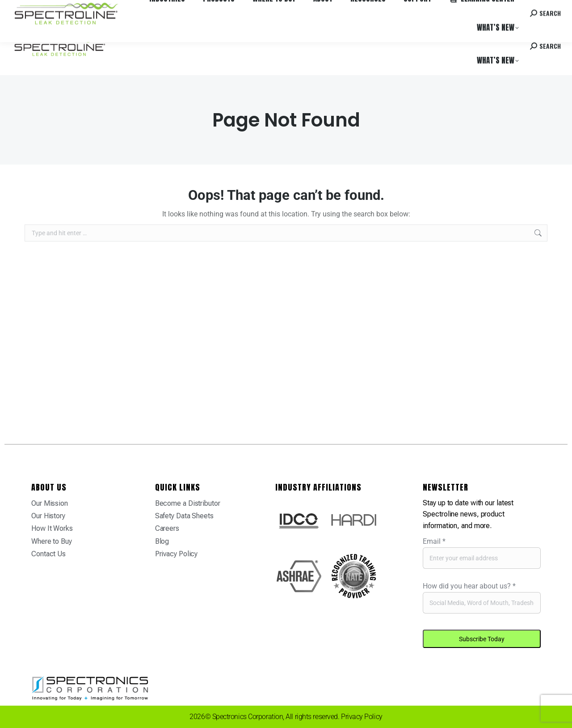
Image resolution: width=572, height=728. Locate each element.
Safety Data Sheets (184, 516)
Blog (162, 541)
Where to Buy (100, 8)
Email (434, 541)
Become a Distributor (188, 503)
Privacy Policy (177, 554)
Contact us (492, 8)
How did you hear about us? (469, 586)
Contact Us (48, 554)
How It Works (52, 528)
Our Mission (50, 503)
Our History (48, 516)
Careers (135, 8)
